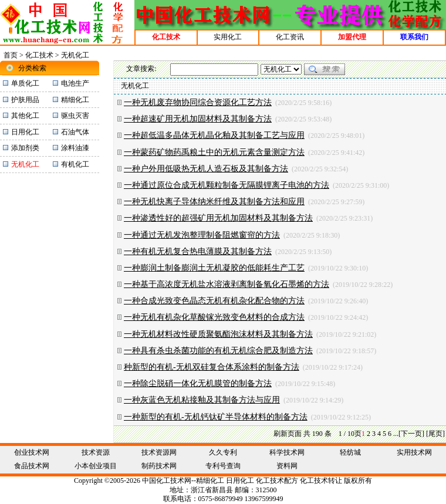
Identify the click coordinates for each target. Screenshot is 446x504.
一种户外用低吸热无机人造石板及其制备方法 (206, 169)
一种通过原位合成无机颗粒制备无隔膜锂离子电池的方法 (227, 185)
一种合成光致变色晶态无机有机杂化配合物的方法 (214, 301)
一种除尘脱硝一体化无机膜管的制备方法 (198, 383)
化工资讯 (290, 37)
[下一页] (411, 434)
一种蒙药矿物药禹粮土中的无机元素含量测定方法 (214, 152)
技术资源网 (159, 452)
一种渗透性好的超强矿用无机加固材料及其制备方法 (218, 218)
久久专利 (223, 452)
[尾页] (435, 434)
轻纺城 (350, 452)
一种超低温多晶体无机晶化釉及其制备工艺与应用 (214, 135)
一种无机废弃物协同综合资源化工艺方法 (198, 102)
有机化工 (75, 164)
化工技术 (39, 55)
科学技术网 (287, 452)
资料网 (287, 466)
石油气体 (75, 132)
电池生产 (75, 83)
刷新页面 (288, 434)
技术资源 (96, 452)
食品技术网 (32, 466)
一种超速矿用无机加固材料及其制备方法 (198, 119)
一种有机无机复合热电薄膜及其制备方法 (198, 251)
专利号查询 (223, 466)
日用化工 (25, 132)
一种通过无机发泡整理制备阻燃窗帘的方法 (202, 235)
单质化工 (25, 83)
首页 (11, 55)
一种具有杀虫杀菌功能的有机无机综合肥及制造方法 (218, 351)
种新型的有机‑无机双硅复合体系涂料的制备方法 (212, 367)
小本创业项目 (96, 466)
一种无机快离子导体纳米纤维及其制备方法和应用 (214, 202)
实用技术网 (414, 452)
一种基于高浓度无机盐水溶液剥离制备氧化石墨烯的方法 (227, 284)
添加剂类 (25, 148)
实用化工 (228, 37)
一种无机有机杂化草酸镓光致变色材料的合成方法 (214, 317)
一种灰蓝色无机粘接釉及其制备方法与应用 (202, 400)
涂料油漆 (75, 148)
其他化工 (25, 116)
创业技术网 (32, 452)
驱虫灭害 (75, 116)
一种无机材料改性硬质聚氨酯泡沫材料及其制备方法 (218, 334)
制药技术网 (159, 466)
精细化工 (75, 100)
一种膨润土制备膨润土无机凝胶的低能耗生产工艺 (214, 268)
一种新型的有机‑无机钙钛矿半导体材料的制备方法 (216, 417)
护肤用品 (25, 100)
